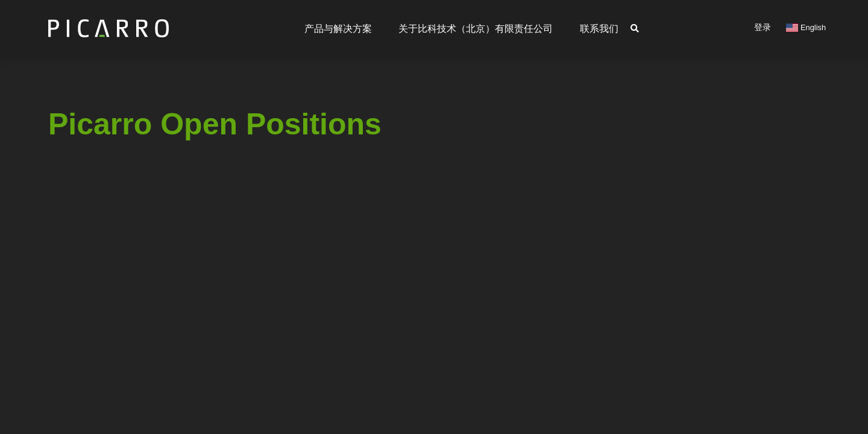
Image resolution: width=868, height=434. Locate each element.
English (806, 27)
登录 (763, 27)
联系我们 (599, 29)
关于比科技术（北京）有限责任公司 (476, 29)
